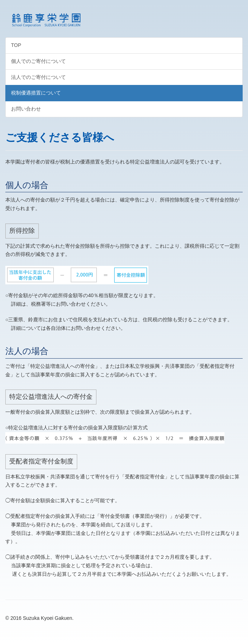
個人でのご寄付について (38, 61)
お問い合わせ (26, 109)
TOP (16, 45)
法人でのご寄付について (38, 77)
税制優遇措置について (36, 93)
